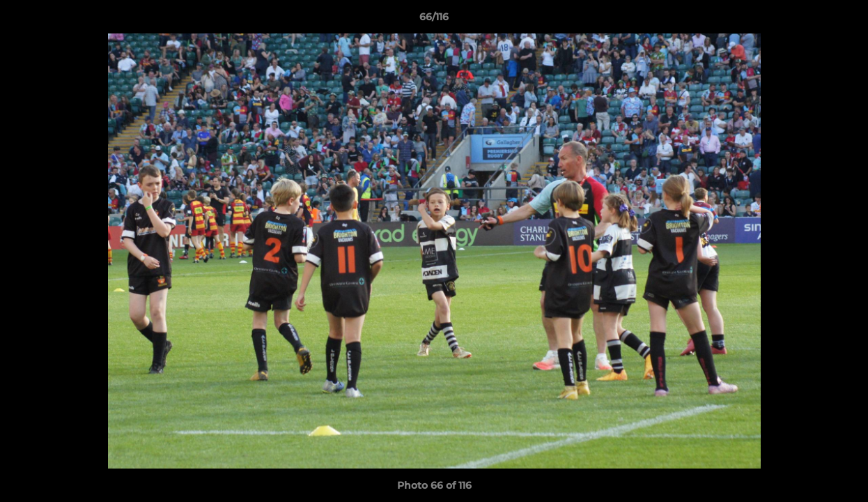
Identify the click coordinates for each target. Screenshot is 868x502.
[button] (843, 20)
